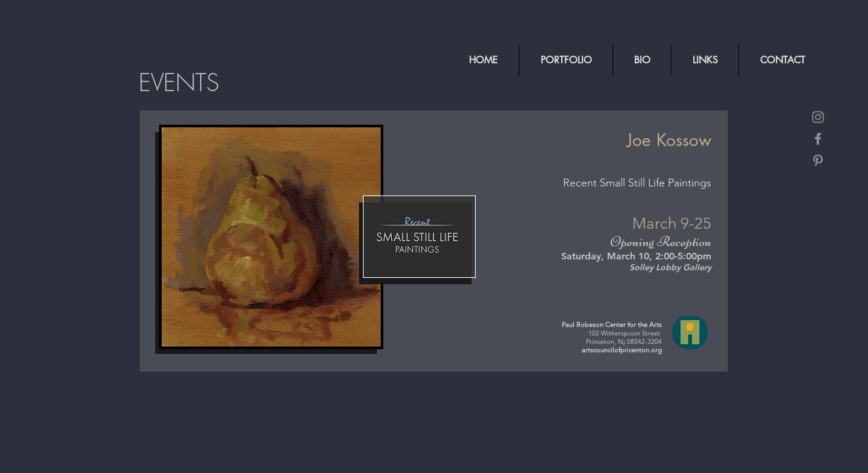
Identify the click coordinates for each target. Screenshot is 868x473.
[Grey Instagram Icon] (818, 117)
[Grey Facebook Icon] (818, 139)
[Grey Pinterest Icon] (818, 160)
